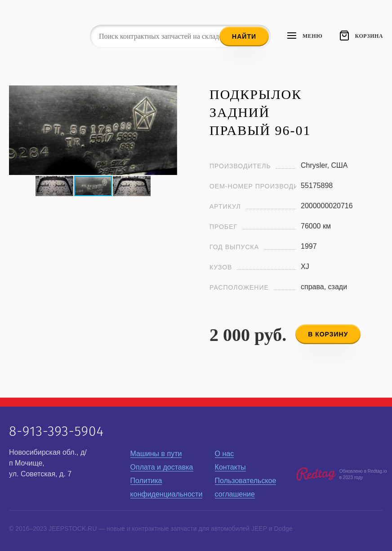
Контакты (230, 467)
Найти (244, 36)
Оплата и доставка (162, 467)
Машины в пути (156, 454)
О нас (225, 454)
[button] (169, 94)
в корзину (328, 334)
